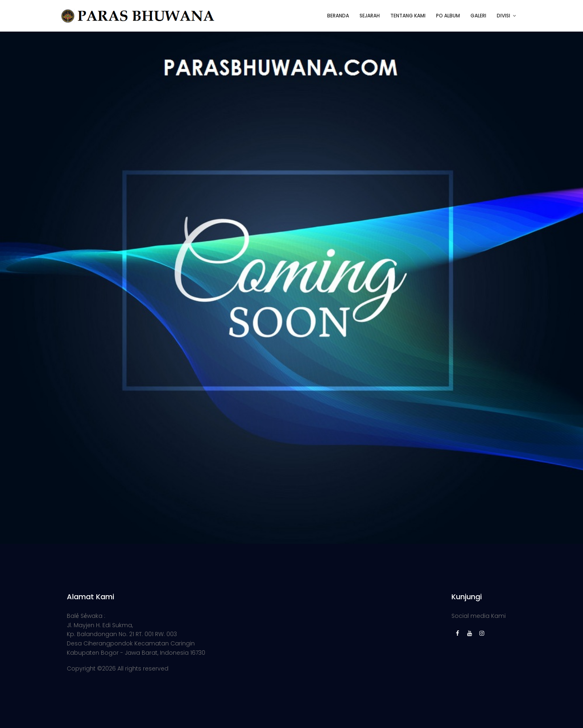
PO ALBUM (448, 16)
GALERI (478, 16)
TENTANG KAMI (408, 16)
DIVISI (503, 16)
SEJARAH (370, 16)
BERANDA (338, 16)
